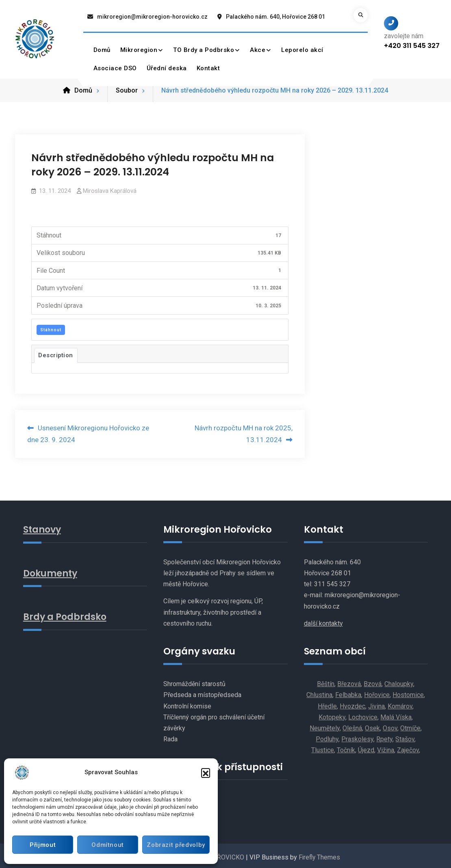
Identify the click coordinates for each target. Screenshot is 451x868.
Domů (102, 50)
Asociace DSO (115, 68)
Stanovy (43, 527)
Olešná (352, 725)
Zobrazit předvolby (175, 845)
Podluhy (327, 736)
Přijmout (42, 845)
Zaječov (408, 747)
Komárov (400, 703)
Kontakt (208, 68)
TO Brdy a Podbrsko (204, 50)
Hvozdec (352, 703)
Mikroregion (139, 50)
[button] (206, 773)
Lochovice (363, 714)
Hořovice (377, 692)
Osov (390, 725)
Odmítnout (106, 845)
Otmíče (410, 725)
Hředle (327, 703)
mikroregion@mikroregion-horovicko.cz (152, 17)
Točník (346, 747)
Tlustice (323, 747)
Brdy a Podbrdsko (66, 613)
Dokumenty (52, 570)
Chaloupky (399, 681)
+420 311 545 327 (412, 46)
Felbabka (348, 692)
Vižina (386, 747)
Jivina (376, 703)
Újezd (366, 747)
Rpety (384, 736)
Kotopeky (332, 714)
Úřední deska (167, 68)
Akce (258, 50)
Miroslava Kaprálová (110, 188)
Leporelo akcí (303, 50)
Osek (372, 725)
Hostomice (408, 692)
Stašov (405, 736)
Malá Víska (396, 714)
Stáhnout (51, 327)
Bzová (373, 681)
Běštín (326, 681)
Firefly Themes (319, 854)
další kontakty (323, 621)
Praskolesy (357, 736)
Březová (349, 681)
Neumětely (325, 725)
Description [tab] (56, 352)
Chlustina (319, 692)
